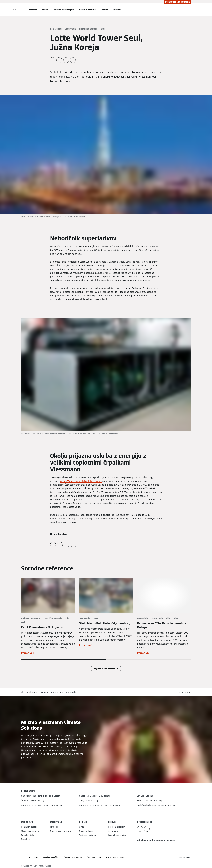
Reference (32, 692)
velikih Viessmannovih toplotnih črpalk (81, 481)
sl (22, 692)
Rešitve (104, 10)
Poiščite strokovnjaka (64, 10)
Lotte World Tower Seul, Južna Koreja (59, 692)
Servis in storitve (87, 10)
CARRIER (48, 866)
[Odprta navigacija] (14, 10)
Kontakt (117, 10)
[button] (184, 692)
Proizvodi (32, 10)
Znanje (45, 10)
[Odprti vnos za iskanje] (189, 10)
